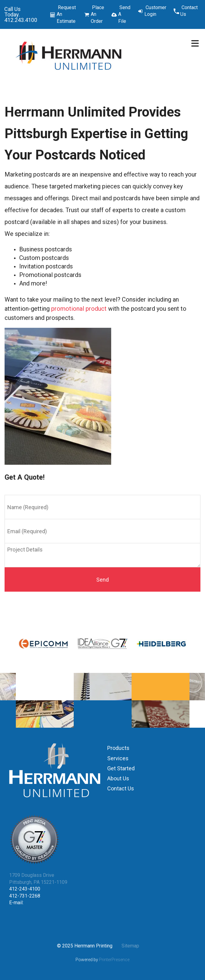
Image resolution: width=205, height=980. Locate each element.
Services (118, 758)
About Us (118, 778)
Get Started (121, 768)
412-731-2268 (25, 896)
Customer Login (155, 11)
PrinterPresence (114, 960)
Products (118, 748)
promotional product (79, 309)
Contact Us (189, 11)
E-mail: (16, 903)
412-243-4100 (25, 889)
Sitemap (130, 946)
